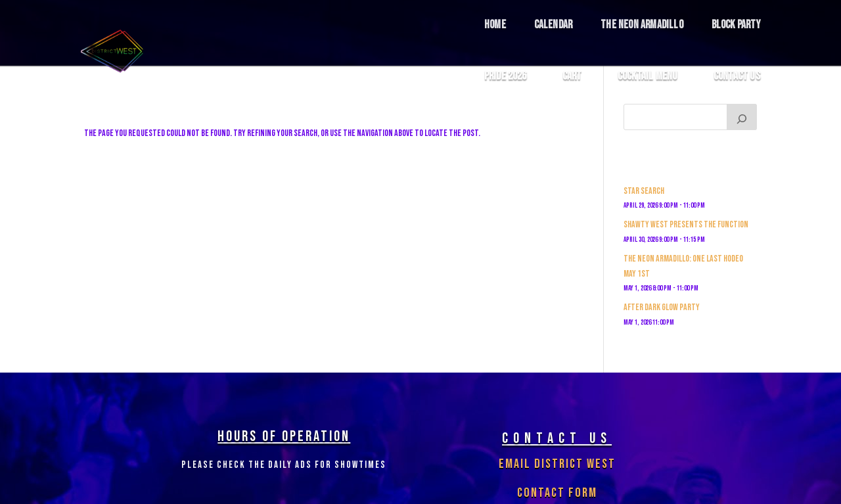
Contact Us (737, 77)
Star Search (644, 191)
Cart (572, 77)
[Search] (742, 117)
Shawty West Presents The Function (686, 224)
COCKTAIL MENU (648, 77)
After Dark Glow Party (662, 307)
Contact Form (557, 493)
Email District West (557, 464)
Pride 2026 (506, 77)
